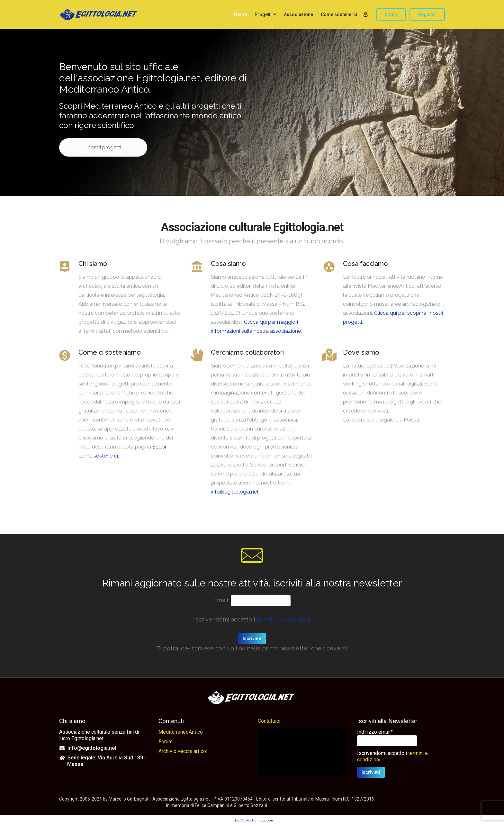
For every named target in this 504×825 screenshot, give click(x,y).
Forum (166, 742)
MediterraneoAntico (181, 732)
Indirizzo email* (375, 732)
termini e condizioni (283, 619)
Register (427, 14)
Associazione (298, 14)
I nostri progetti (103, 147)
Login (391, 14)
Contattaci (269, 721)
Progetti (263, 14)
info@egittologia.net (235, 492)
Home (240, 14)
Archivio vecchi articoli (184, 751)
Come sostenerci (339, 14)
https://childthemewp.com (252, 820)
